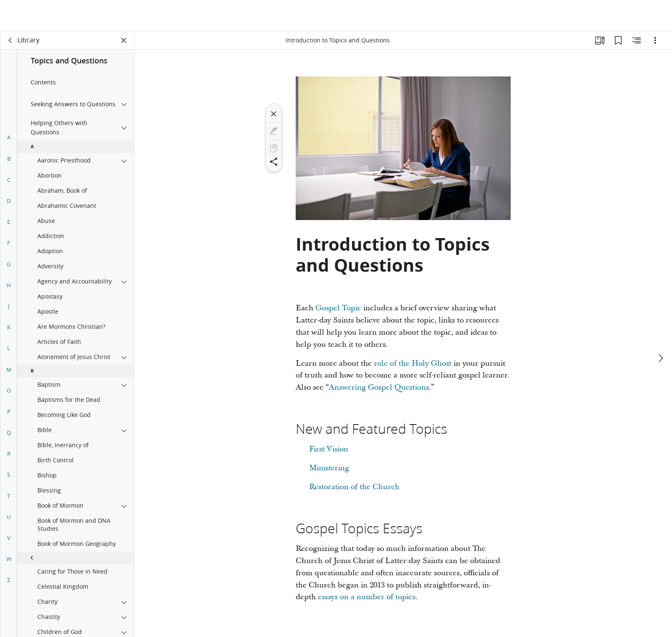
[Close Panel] (124, 40)
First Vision (329, 449)
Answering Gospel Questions (379, 387)
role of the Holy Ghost (413, 363)
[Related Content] (637, 40)
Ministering (329, 468)
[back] (10, 40)
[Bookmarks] (618, 40)
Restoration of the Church (354, 487)
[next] (660, 327)
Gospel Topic (338, 308)
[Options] (655, 40)
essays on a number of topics (367, 597)
